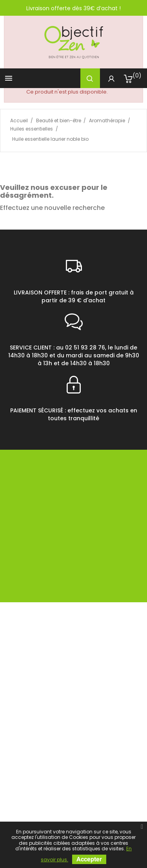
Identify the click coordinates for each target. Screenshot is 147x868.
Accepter (89, 859)
